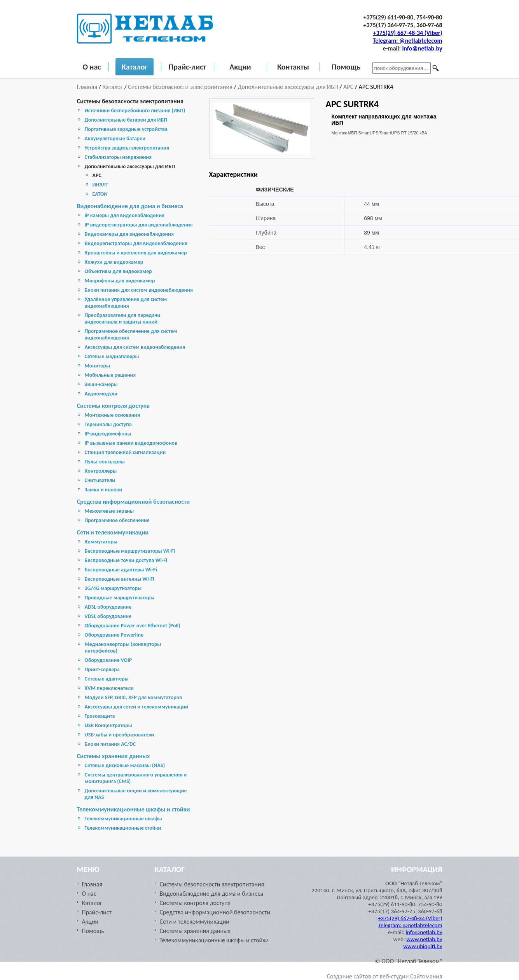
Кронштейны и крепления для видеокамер (136, 253)
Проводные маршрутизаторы (120, 598)
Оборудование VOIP (108, 660)
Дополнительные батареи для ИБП (126, 120)
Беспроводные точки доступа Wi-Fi (126, 560)
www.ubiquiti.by (423, 946)
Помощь (346, 67)
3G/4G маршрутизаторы (113, 588)
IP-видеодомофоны (108, 434)
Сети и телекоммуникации (113, 532)
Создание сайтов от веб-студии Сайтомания (385, 976)
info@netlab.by (422, 48)
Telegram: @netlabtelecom (408, 41)
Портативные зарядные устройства (126, 129)
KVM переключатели (109, 688)
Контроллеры (101, 471)
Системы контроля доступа (114, 406)
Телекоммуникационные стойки (123, 828)
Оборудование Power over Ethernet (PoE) (133, 626)
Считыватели (100, 480)
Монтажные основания (113, 415)
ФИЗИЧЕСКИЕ (275, 190)
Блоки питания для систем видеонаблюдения (139, 290)
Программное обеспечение (117, 520)
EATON (100, 194)
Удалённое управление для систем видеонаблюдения (126, 303)
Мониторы (98, 366)
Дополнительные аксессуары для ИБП (288, 87)
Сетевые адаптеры (107, 679)
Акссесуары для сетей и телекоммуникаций (137, 707)
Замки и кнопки (104, 490)
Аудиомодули (101, 394)
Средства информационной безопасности (134, 502)
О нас (92, 67)
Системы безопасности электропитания (180, 87)
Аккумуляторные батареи (115, 138)
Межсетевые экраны (109, 511)
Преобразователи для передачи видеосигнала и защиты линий (123, 319)
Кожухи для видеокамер (114, 262)
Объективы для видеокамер (118, 271)
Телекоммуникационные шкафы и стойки (134, 809)
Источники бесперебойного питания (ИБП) (135, 111)
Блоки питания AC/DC (110, 744)
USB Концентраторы (108, 725)
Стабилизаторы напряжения (118, 157)
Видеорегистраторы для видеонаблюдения (136, 243)
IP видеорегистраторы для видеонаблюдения (139, 225)
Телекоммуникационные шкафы (123, 819)
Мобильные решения (110, 375)
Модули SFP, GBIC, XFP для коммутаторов (134, 697)
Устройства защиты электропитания (127, 148)
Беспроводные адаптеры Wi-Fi (121, 570)
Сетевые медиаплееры (112, 356)
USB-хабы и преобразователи (120, 735)
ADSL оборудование (108, 607)
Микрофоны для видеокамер (120, 281)
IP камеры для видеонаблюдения (125, 215)
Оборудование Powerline (114, 635)
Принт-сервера (102, 669)
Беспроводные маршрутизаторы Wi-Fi (130, 551)
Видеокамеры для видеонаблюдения (129, 234)
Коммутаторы (101, 542)
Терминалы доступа (108, 424)
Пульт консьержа (105, 462)
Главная (88, 87)
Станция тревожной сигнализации (125, 452)
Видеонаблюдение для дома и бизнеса (130, 206)
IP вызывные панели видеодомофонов (131, 443)
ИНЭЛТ (100, 185)
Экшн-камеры (101, 384)
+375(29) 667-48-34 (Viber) (408, 33)
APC (348, 87)
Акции (240, 67)
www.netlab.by (424, 939)
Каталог (134, 67)
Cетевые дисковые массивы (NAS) (125, 765)
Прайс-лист (188, 67)
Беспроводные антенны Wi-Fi (120, 579)
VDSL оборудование (108, 616)
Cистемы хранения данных (114, 756)
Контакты (293, 67)
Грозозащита (100, 716)
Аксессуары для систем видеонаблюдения (135, 347)
